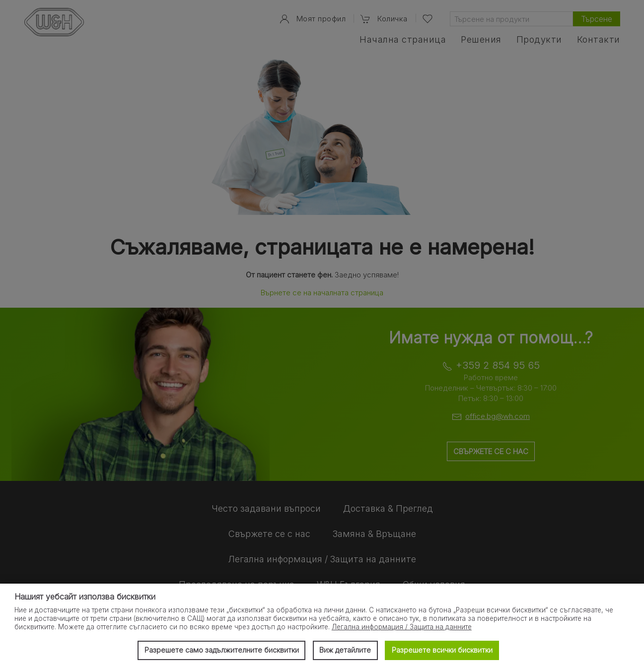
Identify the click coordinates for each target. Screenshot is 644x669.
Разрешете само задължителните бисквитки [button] (222, 650)
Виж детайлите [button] (345, 650)
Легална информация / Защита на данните (402, 627)
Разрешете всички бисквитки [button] (442, 650)
